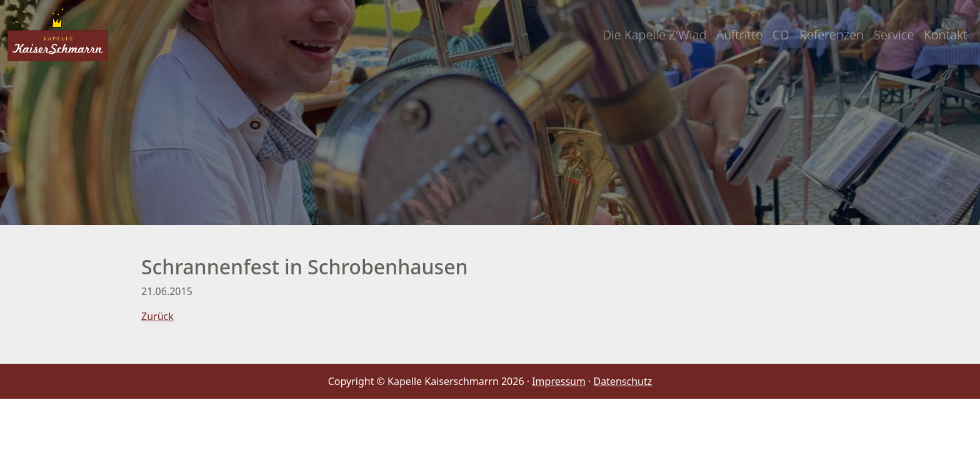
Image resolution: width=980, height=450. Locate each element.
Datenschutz (623, 381)
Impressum (559, 381)
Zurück (157, 316)
